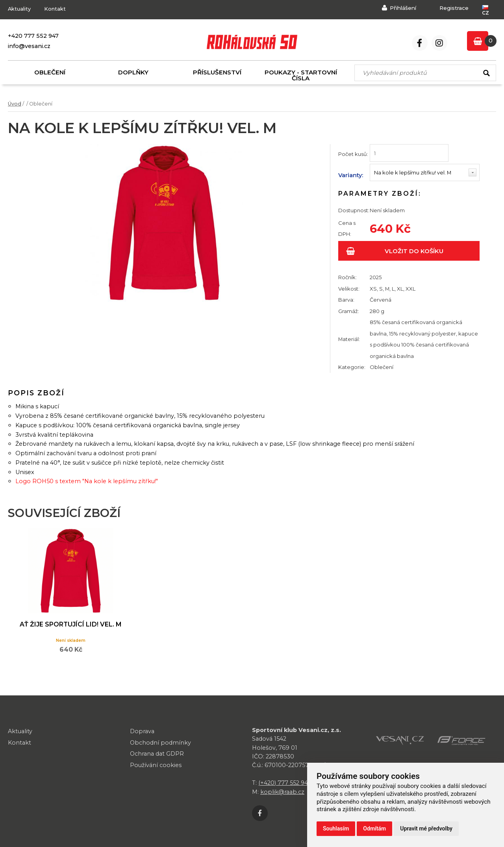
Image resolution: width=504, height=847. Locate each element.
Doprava (142, 731)
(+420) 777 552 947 (285, 783)
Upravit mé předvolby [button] (426, 828)
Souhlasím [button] (336, 828)
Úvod (15, 104)
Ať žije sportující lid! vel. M (69, 628)
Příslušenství (217, 72)
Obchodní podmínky (161, 742)
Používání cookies (156, 765)
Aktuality (19, 9)
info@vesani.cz (29, 46)
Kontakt (55, 9)
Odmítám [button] (374, 828)
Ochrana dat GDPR (157, 754)
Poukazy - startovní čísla (301, 75)
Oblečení (50, 72)
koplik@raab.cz (282, 792)
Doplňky (133, 72)
